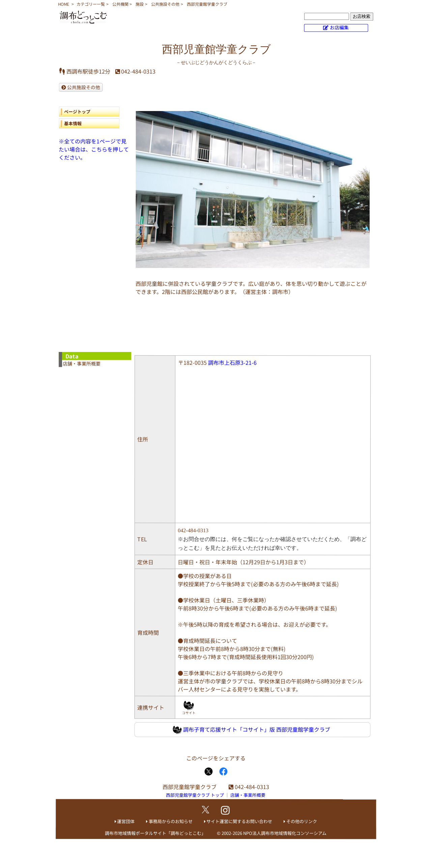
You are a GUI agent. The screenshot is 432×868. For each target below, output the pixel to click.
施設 (140, 4)
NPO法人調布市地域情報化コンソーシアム (285, 833)
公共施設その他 (165, 4)
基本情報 (73, 123)
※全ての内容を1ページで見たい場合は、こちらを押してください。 (94, 149)
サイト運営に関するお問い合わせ (239, 821)
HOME (64, 4)
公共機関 (120, 4)
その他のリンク (302, 821)
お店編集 (339, 27)
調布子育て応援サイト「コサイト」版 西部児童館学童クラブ (251, 730)
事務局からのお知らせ (171, 821)
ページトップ (77, 112)
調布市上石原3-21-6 (232, 362)
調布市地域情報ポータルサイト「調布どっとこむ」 (155, 833)
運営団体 (126, 821)
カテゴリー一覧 (91, 4)
